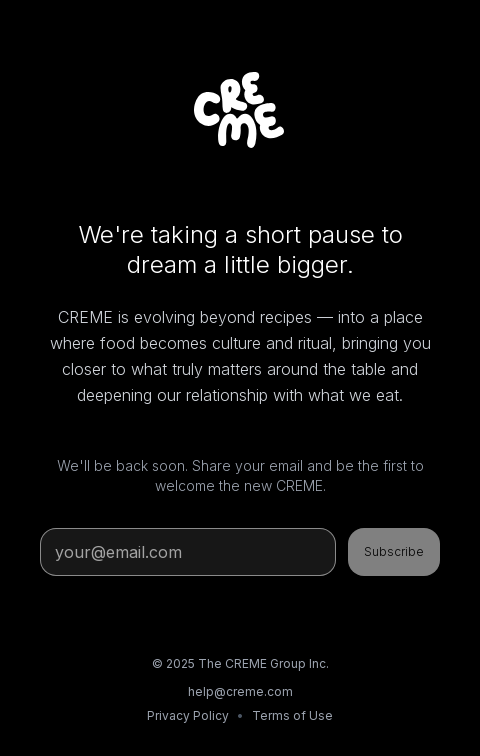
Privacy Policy (188, 715)
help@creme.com (240, 691)
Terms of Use (292, 715)
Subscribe (394, 551)
